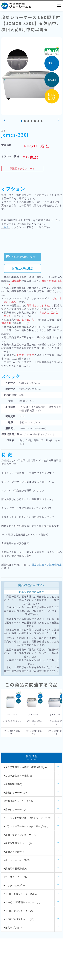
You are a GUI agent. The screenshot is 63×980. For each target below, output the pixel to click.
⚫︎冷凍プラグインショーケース (19, 835)
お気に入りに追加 (23, 268)
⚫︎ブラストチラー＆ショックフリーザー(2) (26, 826)
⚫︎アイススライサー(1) (15, 877)
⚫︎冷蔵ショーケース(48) (16, 793)
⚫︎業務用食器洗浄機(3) (15, 869)
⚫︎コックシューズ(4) (14, 885)
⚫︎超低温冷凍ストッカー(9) (17, 843)
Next (58, 120)
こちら (5, 227)
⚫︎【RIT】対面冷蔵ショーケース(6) (22, 902)
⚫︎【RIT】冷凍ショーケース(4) (19, 911)
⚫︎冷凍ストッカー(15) (14, 852)
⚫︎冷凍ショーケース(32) (16, 809)
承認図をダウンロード (22, 169)
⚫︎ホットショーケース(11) (17, 860)
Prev (5, 120)
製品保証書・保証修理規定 (47, 565)
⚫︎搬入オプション (12, 928)
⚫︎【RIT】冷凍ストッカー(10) (19, 919)
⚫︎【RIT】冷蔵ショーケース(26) (20, 894)
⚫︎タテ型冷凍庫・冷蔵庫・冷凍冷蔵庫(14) (25, 767)
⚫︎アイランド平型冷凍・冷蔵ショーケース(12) (27, 818)
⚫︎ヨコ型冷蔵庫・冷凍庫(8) (17, 776)
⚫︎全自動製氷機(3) (13, 784)
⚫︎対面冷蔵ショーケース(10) (18, 801)
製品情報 (32, 758)
